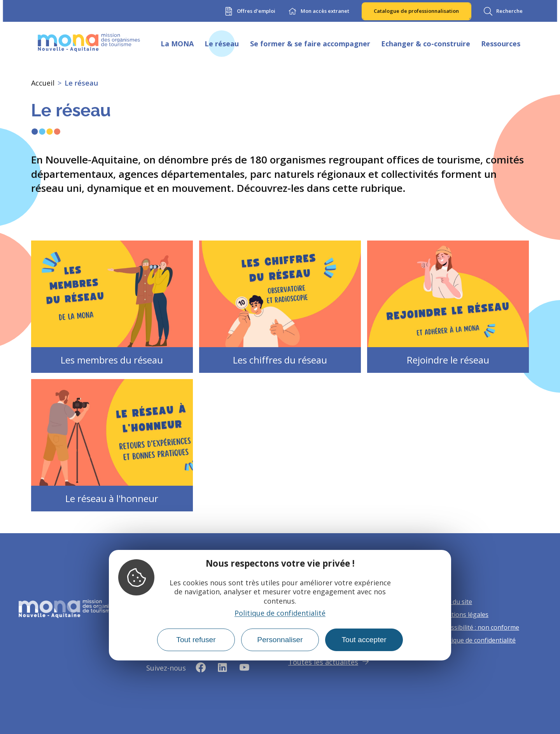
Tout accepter (364, 640)
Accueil (43, 83)
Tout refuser (196, 640)
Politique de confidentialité (280, 613)
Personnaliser (280, 640)
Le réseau (81, 83)
